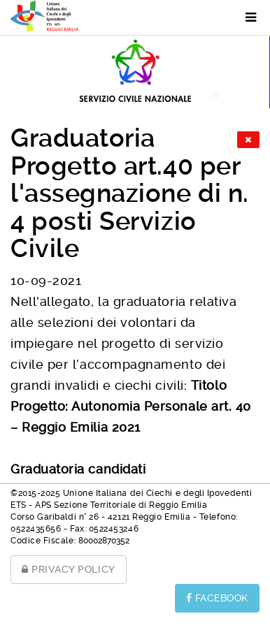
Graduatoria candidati (78, 469)
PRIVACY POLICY (69, 569)
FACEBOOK (217, 598)
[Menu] (244, 17)
